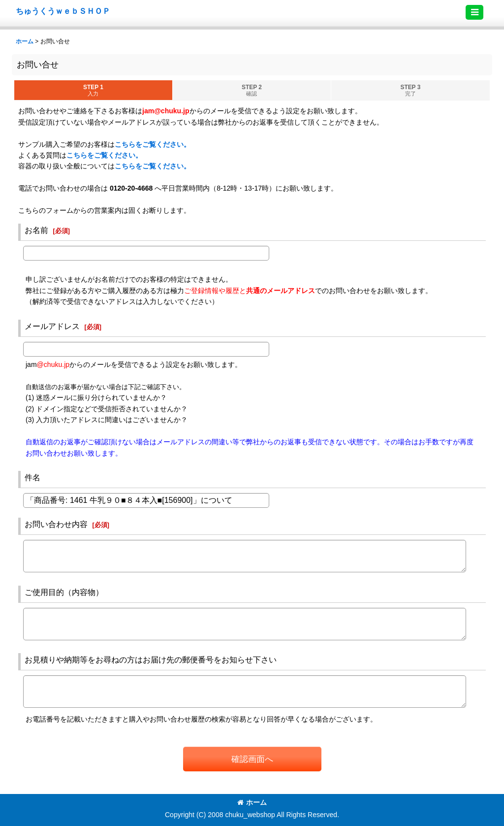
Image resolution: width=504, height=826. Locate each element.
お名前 (36, 230)
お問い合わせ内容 (56, 524)
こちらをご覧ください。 (153, 144)
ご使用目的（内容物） (64, 592)
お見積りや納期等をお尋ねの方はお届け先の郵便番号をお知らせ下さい (151, 660)
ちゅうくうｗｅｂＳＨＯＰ (63, 11)
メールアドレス (52, 326)
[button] (474, 12)
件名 (32, 477)
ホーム (252, 802)
